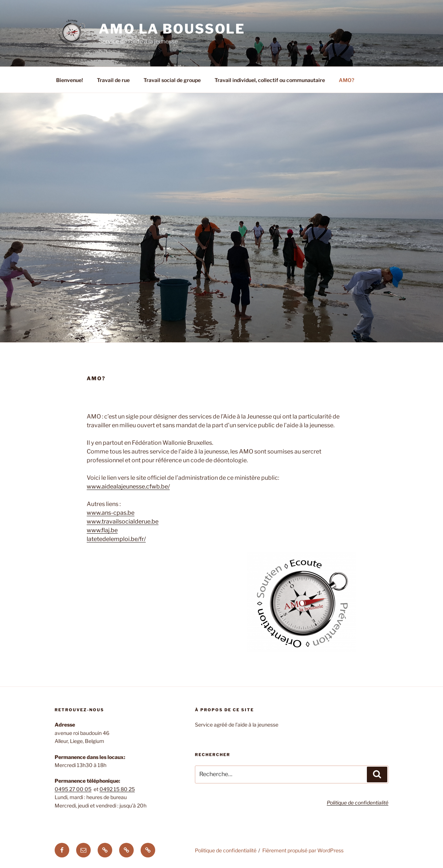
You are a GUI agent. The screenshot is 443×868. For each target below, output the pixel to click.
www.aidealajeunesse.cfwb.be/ (128, 486)
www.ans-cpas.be (111, 513)
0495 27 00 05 (73, 789)
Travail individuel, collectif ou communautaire (270, 80)
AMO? (346, 80)
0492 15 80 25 (117, 789)
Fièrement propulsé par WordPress (303, 850)
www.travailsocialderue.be (123, 521)
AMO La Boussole (172, 29)
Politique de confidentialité (226, 850)
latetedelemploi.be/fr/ (116, 539)
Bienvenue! (70, 80)
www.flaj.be (102, 530)
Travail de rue (113, 80)
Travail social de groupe (172, 80)
